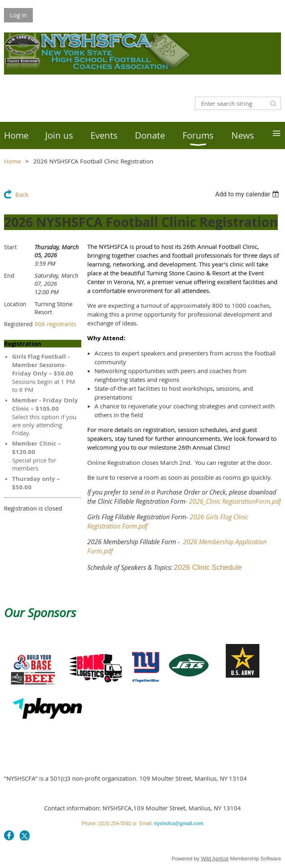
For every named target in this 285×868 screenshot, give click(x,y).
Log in (18, 15)
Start (10, 247)
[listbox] (248, 194)
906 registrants (55, 324)
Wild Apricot (215, 859)
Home (12, 161)
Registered (18, 324)
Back (22, 194)
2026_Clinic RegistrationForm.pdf (235, 501)
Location (15, 304)
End (9, 276)
